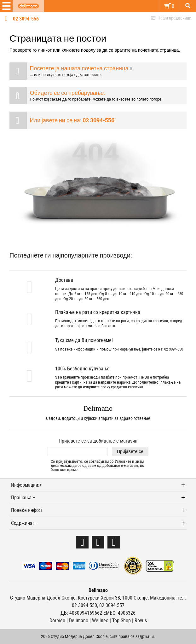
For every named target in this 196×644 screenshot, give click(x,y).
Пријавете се (130, 451)
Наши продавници (174, 18)
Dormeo (57, 621)
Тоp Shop (121, 621)
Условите (123, 461)
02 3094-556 (26, 19)
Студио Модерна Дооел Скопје (43, 598)
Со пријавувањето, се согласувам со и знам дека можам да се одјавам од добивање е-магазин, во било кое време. (98, 466)
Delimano (79, 621)
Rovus (141, 621)
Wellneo (100, 621)
